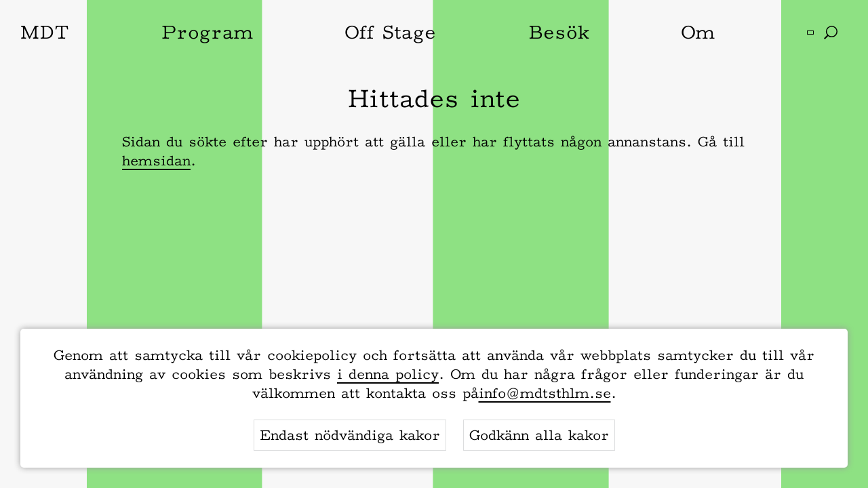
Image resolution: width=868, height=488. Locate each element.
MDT (45, 32)
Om (698, 32)
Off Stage (390, 32)
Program (207, 32)
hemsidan (156, 161)
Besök (559, 32)
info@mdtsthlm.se (545, 393)
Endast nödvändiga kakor (350, 435)
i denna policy (388, 374)
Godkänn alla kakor (539, 435)
